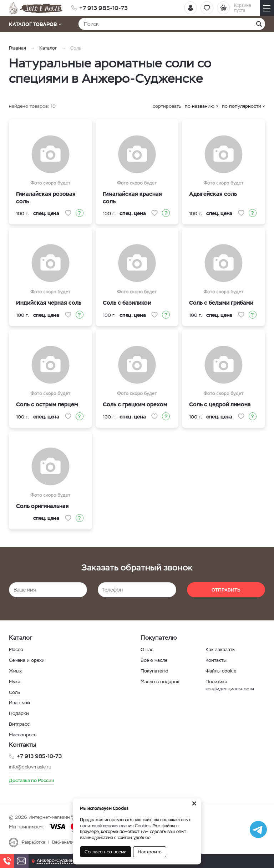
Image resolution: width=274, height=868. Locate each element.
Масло (17, 649)
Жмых (16, 671)
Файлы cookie (222, 671)
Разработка (33, 842)
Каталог (48, 48)
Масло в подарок (161, 681)
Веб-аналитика (67, 842)
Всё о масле (155, 660)
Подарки (19, 713)
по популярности (242, 106)
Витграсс (19, 724)
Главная (17, 48)
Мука (15, 681)
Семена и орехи (28, 660)
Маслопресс (23, 734)
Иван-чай (20, 702)
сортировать (167, 106)
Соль (15, 692)
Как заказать (220, 649)
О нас (147, 649)
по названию (200, 106)
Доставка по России (33, 780)
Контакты (217, 660)
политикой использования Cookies (115, 826)
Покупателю (155, 671)
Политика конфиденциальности (231, 685)
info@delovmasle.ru (32, 766)
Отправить (226, 590)
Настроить (150, 852)
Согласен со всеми (106, 852)
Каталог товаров (35, 24)
